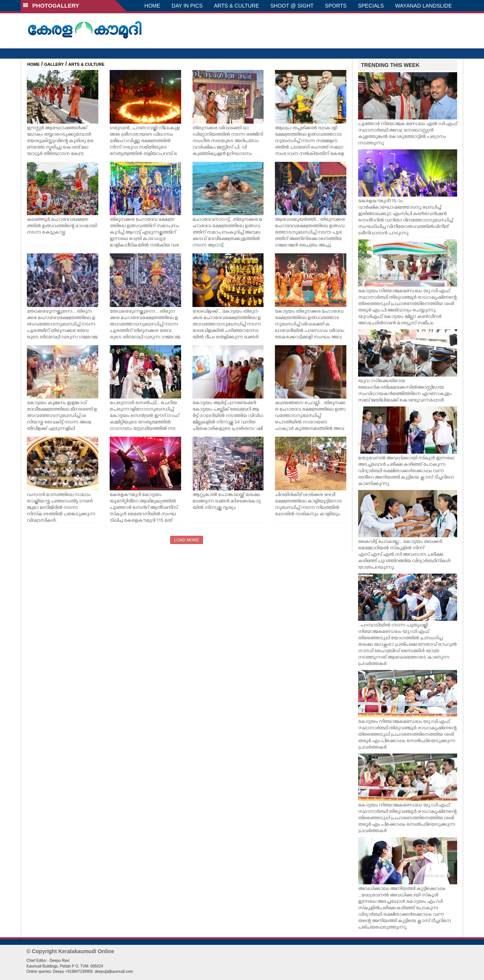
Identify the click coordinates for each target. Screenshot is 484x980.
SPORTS (336, 6)
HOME (152, 6)
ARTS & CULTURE (237, 6)
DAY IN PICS (187, 6)
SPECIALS (371, 6)
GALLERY (54, 64)
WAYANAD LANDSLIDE (423, 6)
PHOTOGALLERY (51, 5)
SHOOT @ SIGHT (292, 6)
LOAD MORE (186, 540)
